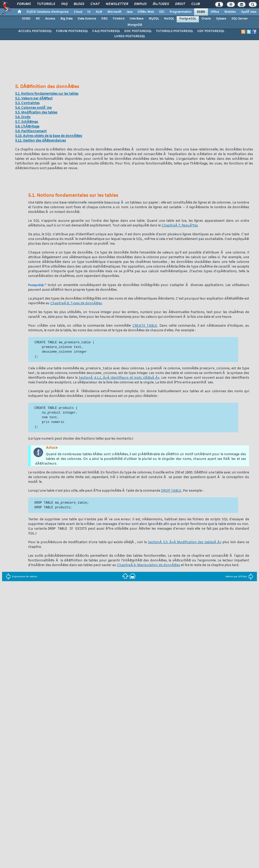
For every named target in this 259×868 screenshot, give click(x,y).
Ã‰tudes (161, 4)
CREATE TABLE (145, 326)
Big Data (66, 19)
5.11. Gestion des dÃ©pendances (41, 141)
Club (195, 4)
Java (129, 12)
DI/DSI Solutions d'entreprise (48, 12)
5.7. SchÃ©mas (27, 122)
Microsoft (114, 12)
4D (38, 19)
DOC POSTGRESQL (138, 31)
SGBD (201, 12)
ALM (99, 12)
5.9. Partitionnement (31, 131)
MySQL (154, 19)
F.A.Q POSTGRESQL (106, 31)
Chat (95, 4)
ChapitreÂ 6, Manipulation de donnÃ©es (149, 561)
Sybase (221, 19)
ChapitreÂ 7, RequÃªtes (180, 226)
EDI (162, 12)
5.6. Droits (23, 117)
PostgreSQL (188, 19)
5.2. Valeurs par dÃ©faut (34, 99)
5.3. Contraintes (27, 103)
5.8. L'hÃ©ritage (27, 127)
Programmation (181, 12)
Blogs (79, 4)
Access (50, 19)
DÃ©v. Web (146, 12)
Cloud (78, 12)
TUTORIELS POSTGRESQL (174, 31)
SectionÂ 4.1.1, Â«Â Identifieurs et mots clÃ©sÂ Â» (119, 378)
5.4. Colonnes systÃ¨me (33, 108)
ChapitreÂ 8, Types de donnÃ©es (76, 303)
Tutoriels (46, 4)
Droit (180, 4)
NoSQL (169, 19)
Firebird (119, 19)
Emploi (140, 4)
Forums (24, 4)
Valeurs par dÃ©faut (239, 573)
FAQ (64, 4)
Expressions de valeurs (21, 573)
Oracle (206, 19)
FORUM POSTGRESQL (72, 31)
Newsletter (117, 4)
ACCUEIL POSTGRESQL (35, 31)
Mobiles (230, 12)
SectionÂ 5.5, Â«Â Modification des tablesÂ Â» (185, 538)
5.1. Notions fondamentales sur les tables (47, 94)
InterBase (137, 19)
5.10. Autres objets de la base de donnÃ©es (49, 136)
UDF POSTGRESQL (211, 31)
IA (89, 12)
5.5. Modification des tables (36, 113)
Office (215, 12)
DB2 (104, 19)
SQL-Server (240, 19)
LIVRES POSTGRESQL (130, 36)
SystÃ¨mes (249, 12)
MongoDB (135, 25)
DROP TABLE (171, 491)
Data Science (87, 19)
